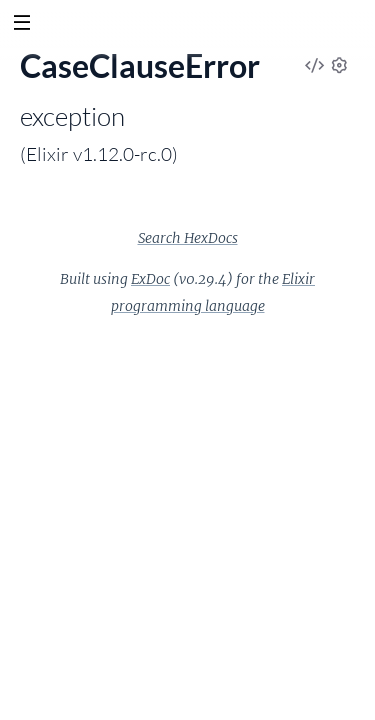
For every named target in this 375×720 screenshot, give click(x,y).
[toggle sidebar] (21, 25)
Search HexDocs (188, 238)
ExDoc (150, 279)
